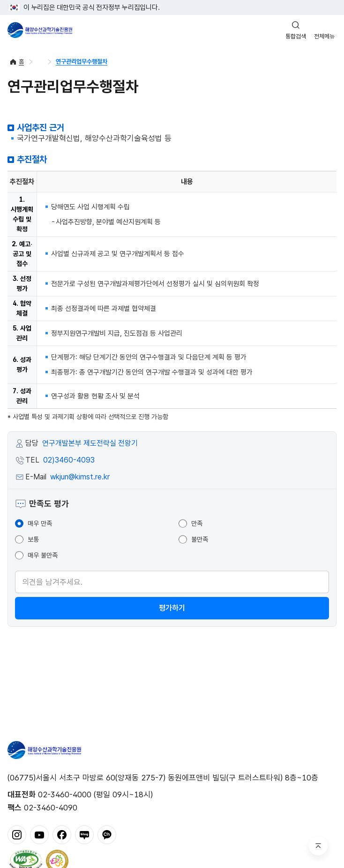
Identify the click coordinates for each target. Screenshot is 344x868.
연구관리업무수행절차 (82, 62)
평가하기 (172, 608)
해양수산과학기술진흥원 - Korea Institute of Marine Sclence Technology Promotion (40, 30)
